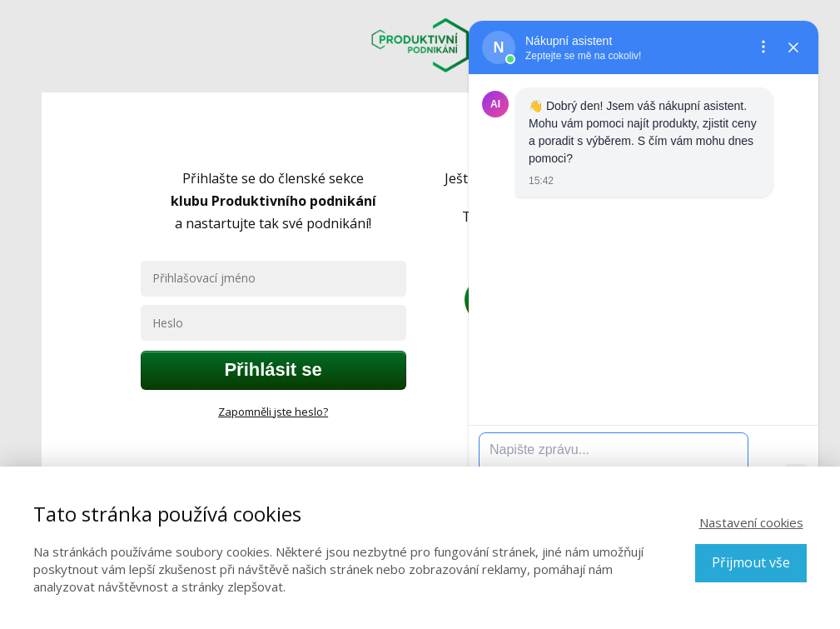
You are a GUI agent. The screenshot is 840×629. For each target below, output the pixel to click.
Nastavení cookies (751, 522)
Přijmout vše (751, 562)
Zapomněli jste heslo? (273, 412)
